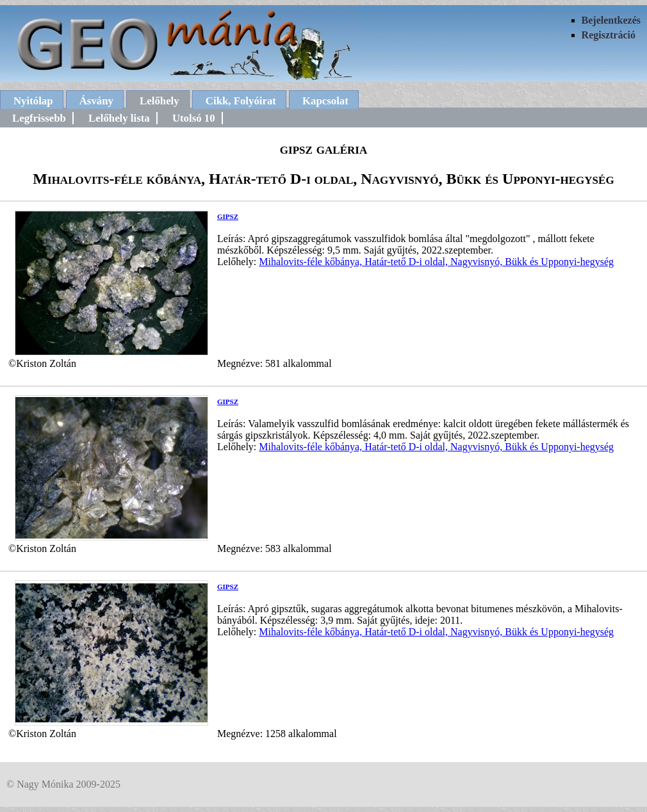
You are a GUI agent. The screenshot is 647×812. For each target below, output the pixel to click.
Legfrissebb (39, 118)
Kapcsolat (325, 101)
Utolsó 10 (194, 118)
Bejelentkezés (611, 20)
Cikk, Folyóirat (241, 101)
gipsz (228, 215)
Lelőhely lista (119, 118)
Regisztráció (609, 35)
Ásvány (96, 101)
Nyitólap (33, 101)
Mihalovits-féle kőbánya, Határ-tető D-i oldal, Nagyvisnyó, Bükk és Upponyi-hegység (436, 262)
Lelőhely (160, 101)
